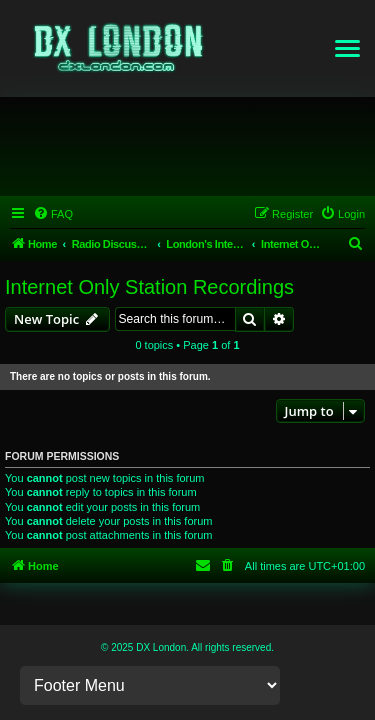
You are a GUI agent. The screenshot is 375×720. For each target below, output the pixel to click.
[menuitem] (53, 214)
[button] (347, 49)
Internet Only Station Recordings (149, 287)
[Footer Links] (150, 685)
